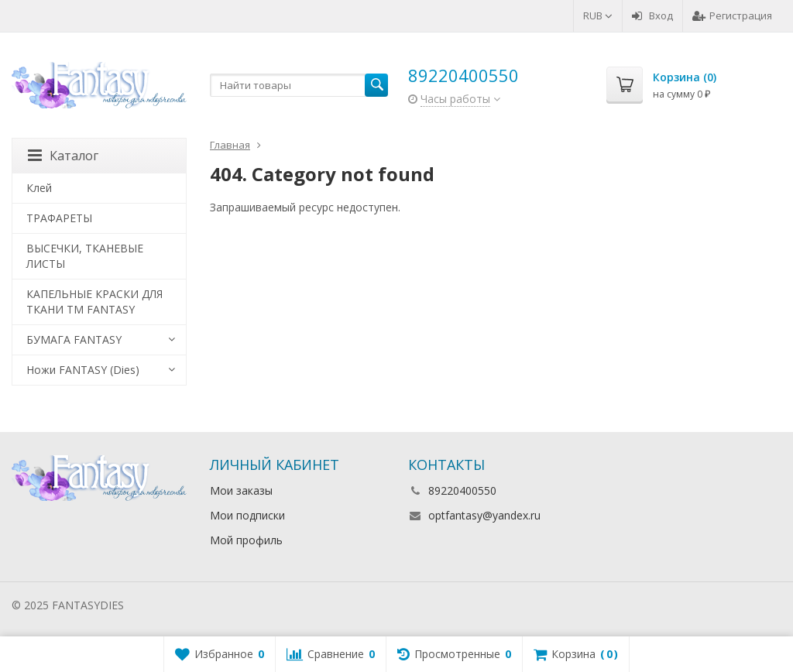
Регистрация (732, 15)
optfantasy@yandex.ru (484, 515)
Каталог (63, 156)
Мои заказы (241, 490)
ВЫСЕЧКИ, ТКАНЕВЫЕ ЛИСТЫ (85, 256)
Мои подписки (247, 515)
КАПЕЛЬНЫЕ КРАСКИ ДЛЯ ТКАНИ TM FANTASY (94, 302)
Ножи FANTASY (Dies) (83, 370)
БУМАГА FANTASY (74, 339)
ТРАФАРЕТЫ (59, 218)
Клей (39, 188)
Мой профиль (246, 540)
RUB (598, 15)
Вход (652, 15)
